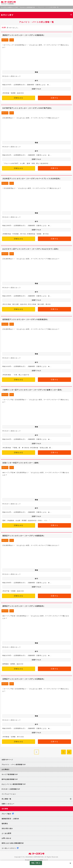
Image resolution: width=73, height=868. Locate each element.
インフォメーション (9, 794)
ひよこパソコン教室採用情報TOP (14, 784)
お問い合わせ (6, 838)
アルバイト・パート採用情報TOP (14, 765)
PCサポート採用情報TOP (27, 7)
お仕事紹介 (6, 769)
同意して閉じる (36, 863)
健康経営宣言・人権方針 (10, 819)
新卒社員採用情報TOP (10, 779)
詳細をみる (19, 98)
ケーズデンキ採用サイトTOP (9, 7)
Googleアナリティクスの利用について (36, 860)
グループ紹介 (6, 814)
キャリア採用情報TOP (10, 774)
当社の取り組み (7, 828)
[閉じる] (70, 863)
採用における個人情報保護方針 (13, 843)
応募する (54, 98)
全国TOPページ (7, 760)
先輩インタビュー (8, 804)
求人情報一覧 (6, 799)
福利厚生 (5, 824)
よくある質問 (6, 833)
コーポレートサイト (9, 848)
